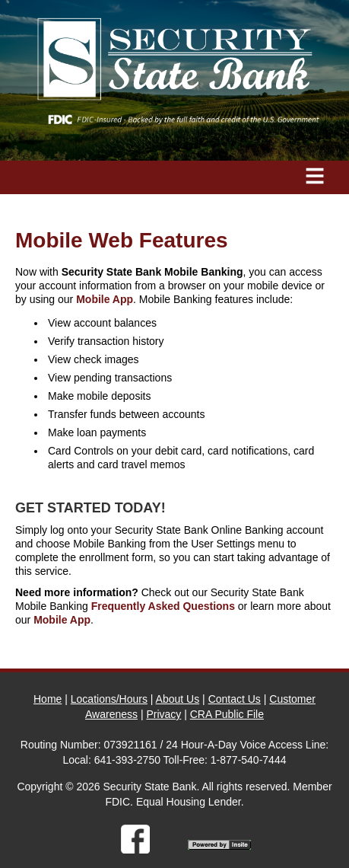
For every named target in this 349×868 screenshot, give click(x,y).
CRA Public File (227, 714)
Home (48, 699)
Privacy (163, 714)
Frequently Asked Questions (163, 606)
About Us (178, 699)
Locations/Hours (109, 699)
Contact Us (235, 699)
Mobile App (105, 299)
